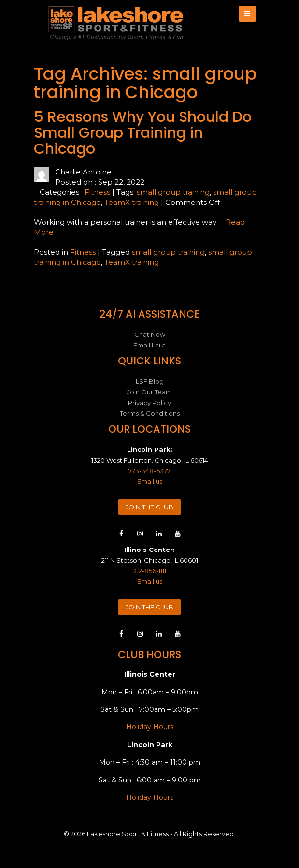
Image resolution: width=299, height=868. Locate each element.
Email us (150, 481)
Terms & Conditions (150, 413)
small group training (173, 192)
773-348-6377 (149, 471)
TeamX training (132, 202)
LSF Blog (150, 381)
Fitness (97, 192)
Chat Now (150, 334)
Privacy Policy (149, 403)
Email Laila (149, 345)
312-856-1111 (149, 571)
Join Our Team (149, 392)
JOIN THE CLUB (149, 507)
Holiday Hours (150, 727)
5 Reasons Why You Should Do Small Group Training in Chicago (143, 133)
